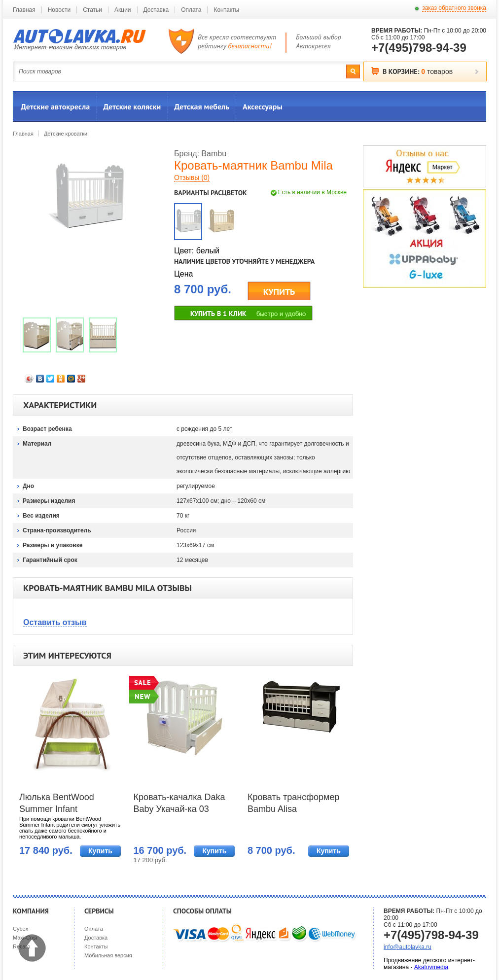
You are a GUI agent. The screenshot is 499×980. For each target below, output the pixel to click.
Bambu (214, 154)
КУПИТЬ (279, 292)
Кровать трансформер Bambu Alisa (294, 803)
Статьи (92, 10)
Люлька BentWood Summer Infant (57, 803)
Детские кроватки (66, 134)
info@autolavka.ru (408, 947)
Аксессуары (263, 106)
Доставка (156, 10)
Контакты (226, 10)
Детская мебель (202, 106)
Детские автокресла (55, 106)
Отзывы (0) (192, 177)
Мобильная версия (108, 955)
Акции (123, 10)
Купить (100, 851)
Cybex (20, 929)
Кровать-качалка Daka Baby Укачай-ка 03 (179, 803)
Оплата (191, 10)
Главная (24, 10)
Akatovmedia (431, 967)
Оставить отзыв (55, 622)
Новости (59, 10)
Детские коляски (132, 106)
